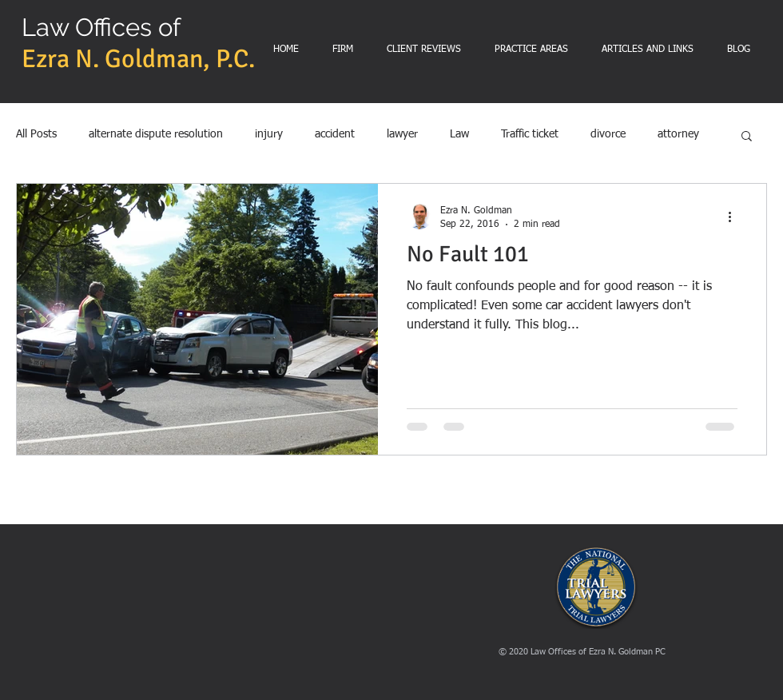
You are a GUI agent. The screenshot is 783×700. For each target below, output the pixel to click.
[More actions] (735, 217)
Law (459, 134)
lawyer (402, 134)
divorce (608, 134)
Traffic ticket (530, 134)
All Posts (36, 134)
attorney (678, 134)
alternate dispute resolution (156, 134)
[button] (747, 137)
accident (335, 134)
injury (269, 134)
